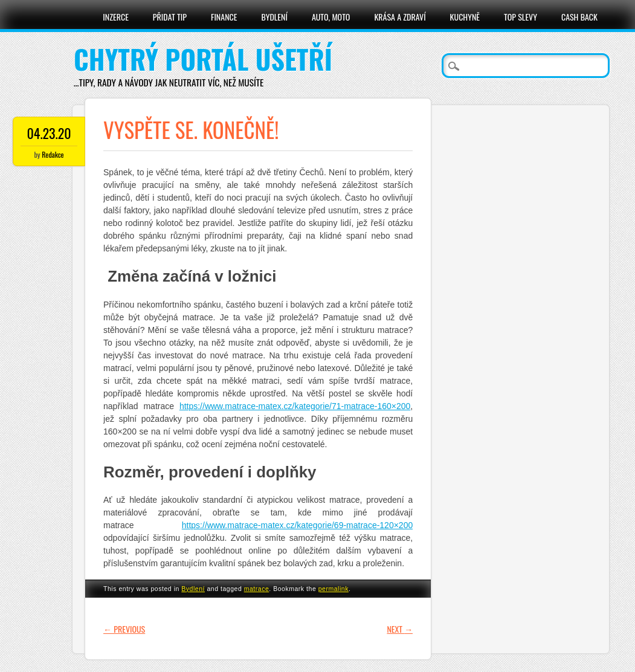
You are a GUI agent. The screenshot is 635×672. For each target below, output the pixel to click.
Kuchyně (465, 17)
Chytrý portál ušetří (203, 59)
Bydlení (274, 17)
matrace (257, 589)
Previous (124, 629)
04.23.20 (49, 133)
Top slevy (521, 17)
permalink (334, 589)
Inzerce (116, 17)
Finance (224, 17)
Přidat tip (170, 17)
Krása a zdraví (400, 17)
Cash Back (579, 17)
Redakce (53, 154)
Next (400, 629)
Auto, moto (331, 17)
